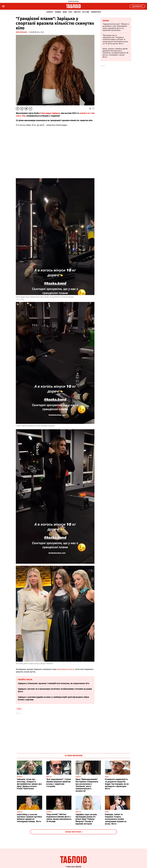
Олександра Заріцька (50, 113)
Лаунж (106, 21)
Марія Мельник (21, 32)
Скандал (58, 12)
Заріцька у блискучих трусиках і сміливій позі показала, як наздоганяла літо (54, 683)
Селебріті (50, 12)
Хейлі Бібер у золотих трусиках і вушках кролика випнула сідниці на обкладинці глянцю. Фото (29, 818)
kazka (19, 709)
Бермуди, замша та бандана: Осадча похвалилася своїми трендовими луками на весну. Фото (116, 819)
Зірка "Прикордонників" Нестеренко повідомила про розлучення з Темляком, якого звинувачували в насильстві (87, 785)
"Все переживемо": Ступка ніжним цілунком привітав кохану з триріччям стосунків (59, 783)
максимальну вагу (65, 669)
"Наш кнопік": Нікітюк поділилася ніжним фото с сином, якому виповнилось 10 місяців (59, 818)
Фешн (65, 12)
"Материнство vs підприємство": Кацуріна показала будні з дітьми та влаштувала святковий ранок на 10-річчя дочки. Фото (115, 40)
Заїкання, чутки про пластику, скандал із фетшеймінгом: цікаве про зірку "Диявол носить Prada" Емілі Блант (29, 784)
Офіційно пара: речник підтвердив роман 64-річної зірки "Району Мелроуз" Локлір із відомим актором (86, 819)
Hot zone (86, 12)
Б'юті (70, 12)
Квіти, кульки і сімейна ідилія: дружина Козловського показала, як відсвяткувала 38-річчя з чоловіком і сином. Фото (116, 53)
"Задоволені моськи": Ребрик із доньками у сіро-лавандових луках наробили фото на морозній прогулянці (116, 27)
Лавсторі (77, 12)
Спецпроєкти (96, 12)
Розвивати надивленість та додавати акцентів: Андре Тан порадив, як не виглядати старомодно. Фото (117, 784)
